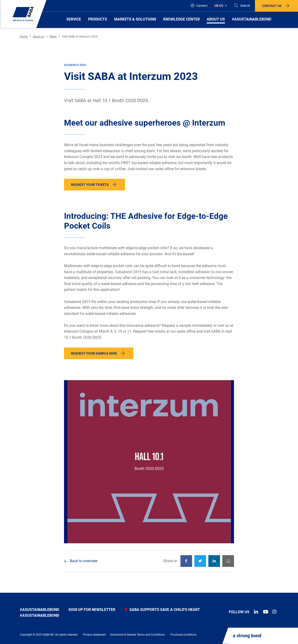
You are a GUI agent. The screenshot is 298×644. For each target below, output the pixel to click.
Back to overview (84, 561)
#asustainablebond (39, 610)
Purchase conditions (184, 635)
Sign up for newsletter (92, 610)
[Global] (221, 6)
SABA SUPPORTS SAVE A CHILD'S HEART (162, 610)
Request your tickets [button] (90, 185)
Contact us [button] (272, 6)
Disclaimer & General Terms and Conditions (137, 635)
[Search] (242, 6)
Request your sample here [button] (94, 353)
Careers (199, 5)
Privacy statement (94, 635)
